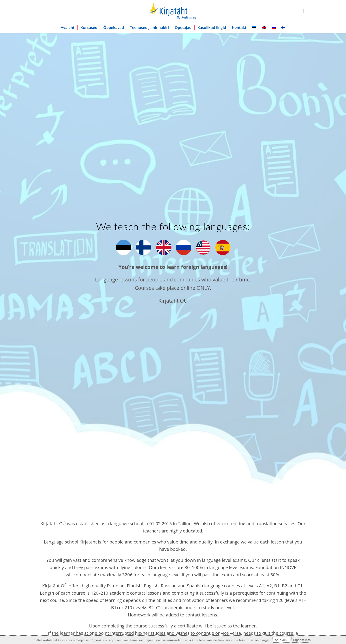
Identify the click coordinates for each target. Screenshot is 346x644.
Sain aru (281, 640)
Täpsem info (302, 640)
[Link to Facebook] (303, 11)
